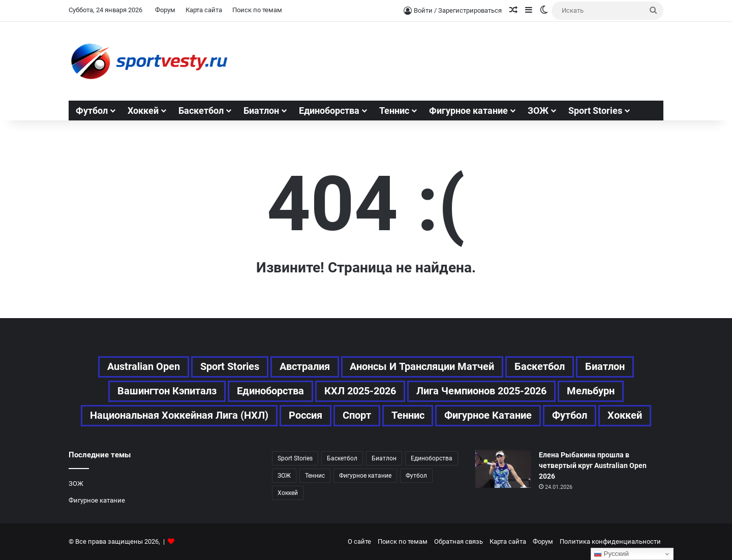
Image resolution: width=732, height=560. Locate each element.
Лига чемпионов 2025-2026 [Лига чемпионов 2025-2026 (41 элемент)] (481, 391)
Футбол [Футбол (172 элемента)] (416, 476)
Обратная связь (459, 541)
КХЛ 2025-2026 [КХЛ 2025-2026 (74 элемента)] (360, 391)
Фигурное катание (468, 111)
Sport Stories (595, 111)
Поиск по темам (257, 10)
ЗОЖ (538, 111)
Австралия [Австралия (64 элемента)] (305, 367)
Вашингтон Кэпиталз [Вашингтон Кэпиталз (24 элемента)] (167, 391)
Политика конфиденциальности (610, 541)
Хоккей (143, 111)
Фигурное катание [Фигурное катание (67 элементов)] (489, 416)
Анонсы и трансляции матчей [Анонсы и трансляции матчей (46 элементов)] (422, 367)
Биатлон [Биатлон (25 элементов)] (605, 367)
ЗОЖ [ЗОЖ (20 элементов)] (284, 476)
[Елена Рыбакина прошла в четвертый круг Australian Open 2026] (503, 469)
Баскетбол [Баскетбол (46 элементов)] (540, 367)
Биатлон (261, 111)
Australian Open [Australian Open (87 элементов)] (144, 367)
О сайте (359, 541)
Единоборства (329, 111)
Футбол (92, 111)
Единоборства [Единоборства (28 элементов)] (270, 391)
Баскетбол (201, 111)
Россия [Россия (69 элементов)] (306, 416)
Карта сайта (204, 10)
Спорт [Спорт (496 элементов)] (357, 416)
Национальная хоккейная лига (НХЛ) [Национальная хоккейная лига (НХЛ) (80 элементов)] (179, 416)
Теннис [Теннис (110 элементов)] (315, 476)
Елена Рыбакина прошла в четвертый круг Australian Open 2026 (593, 465)
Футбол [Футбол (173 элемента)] (570, 416)
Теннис (394, 111)
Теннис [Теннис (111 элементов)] (408, 416)
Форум (165, 10)
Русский (611, 554)
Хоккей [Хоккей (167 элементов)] (625, 416)
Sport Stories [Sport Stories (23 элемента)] (230, 367)
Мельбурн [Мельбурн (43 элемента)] (591, 391)
